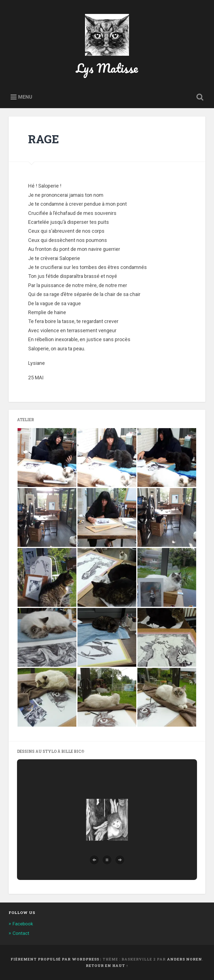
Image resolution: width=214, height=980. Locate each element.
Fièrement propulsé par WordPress (55, 959)
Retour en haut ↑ (107, 966)
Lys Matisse (107, 68)
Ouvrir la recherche (199, 97)
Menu (25, 97)
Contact (21, 933)
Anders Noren (184, 959)
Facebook (23, 924)
